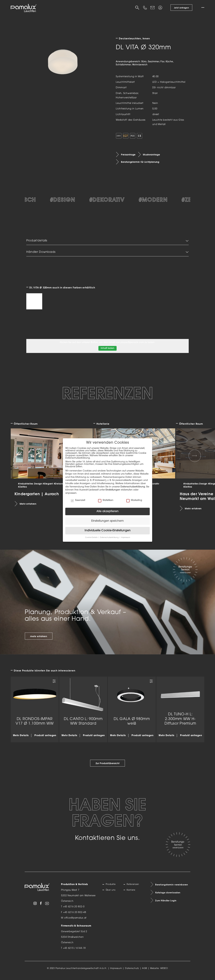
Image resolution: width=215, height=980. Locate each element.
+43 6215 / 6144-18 (74, 952)
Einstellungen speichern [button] (107, 521)
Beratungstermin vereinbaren (173, 888)
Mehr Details (21, 739)
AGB (145, 972)
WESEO (164, 972)
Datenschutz (132, 972)
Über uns (111, 893)
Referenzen (133, 888)
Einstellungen (113, 490)
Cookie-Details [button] (92, 538)
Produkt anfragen (45, 739)
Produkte (111, 888)
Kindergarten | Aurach (37, 497)
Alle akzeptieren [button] (107, 511)
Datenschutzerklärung (133, 487)
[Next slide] (195, 459)
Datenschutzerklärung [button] (110, 538)
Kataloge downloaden (169, 896)
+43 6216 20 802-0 (74, 910)
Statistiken (106, 500)
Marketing (134, 500)
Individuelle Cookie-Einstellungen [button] (108, 531)
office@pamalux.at (75, 921)
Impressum (116, 972)
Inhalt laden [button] (107, 352)
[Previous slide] (20, 459)
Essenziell (78, 500)
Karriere (131, 893)
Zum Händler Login (167, 905)
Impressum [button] (126, 538)
